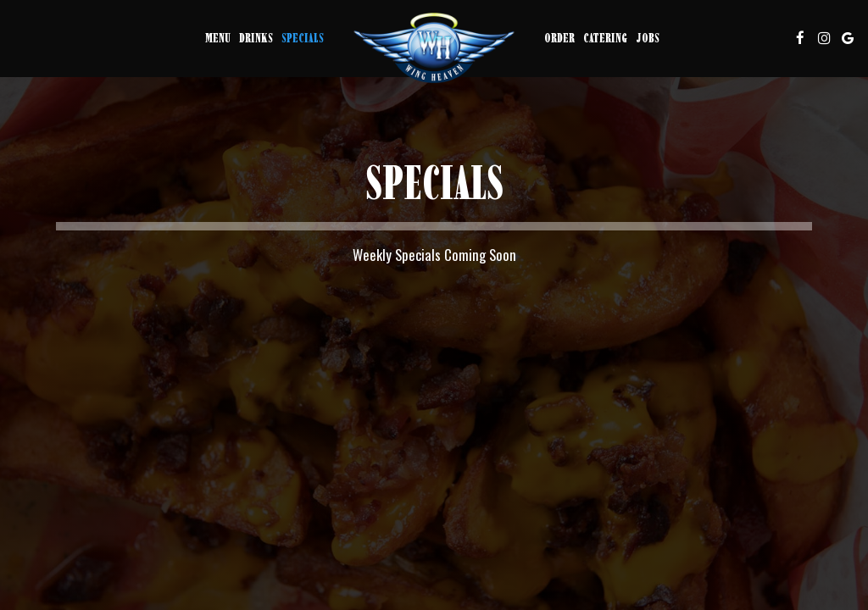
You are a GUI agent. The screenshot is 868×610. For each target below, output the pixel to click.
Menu (218, 38)
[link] (434, 48)
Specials (303, 38)
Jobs (648, 38)
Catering (605, 38)
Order (559, 38)
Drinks (256, 38)
